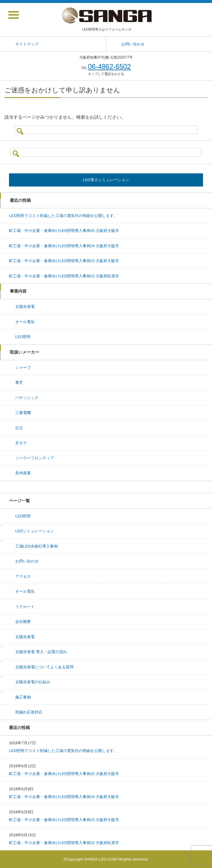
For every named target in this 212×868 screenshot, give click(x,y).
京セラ (21, 443)
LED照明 (23, 337)
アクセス (23, 576)
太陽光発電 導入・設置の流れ (41, 652)
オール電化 (25, 322)
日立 (19, 428)
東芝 (19, 382)
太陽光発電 (25, 307)
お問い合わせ (27, 561)
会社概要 (23, 622)
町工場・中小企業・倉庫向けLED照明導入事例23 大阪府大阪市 (64, 261)
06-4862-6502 (109, 67)
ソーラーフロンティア (35, 458)
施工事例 (23, 697)
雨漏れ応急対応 (29, 712)
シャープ (23, 367)
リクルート (25, 607)
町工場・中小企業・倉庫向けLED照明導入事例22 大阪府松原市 (64, 276)
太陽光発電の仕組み (33, 682)
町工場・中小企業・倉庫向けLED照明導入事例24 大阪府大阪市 (64, 246)
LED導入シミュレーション (106, 180)
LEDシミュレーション (35, 531)
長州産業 (23, 473)
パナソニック (27, 398)
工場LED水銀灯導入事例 (36, 546)
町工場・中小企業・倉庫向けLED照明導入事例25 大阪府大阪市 (64, 231)
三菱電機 (23, 413)
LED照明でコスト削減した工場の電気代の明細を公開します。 (63, 216)
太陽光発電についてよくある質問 (44, 667)
